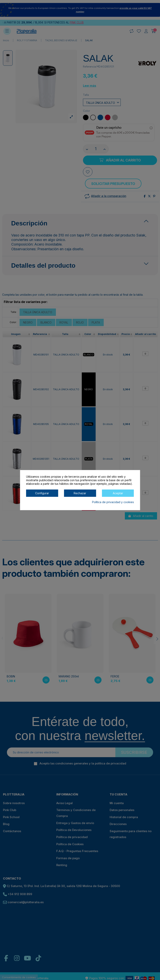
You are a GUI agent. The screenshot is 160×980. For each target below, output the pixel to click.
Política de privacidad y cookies (113, 502)
